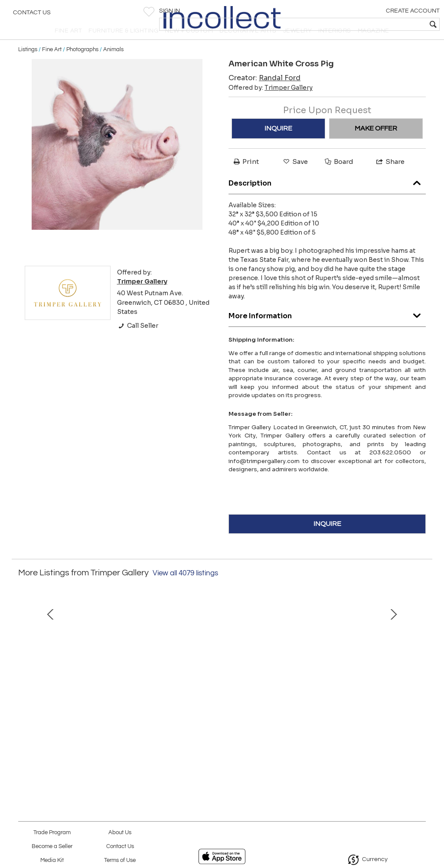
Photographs (82, 66)
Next (419, 675)
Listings (28, 66)
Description (327, 197)
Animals (113, 66)
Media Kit (52, 860)
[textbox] (375, 24)
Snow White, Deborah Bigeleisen (98, 731)
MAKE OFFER (376, 145)
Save (295, 178)
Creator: (264, 95)
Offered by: (271, 104)
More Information (327, 330)
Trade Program (52, 833)
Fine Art (52, 66)
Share (390, 178)
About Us (120, 833)
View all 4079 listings (185, 590)
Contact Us (32, 15)
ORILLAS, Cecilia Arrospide (222, 731)
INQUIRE (278, 145)
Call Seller (138, 342)
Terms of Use (120, 860)
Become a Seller (52, 847)
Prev (25, 675)
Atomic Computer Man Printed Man (346, 731)
